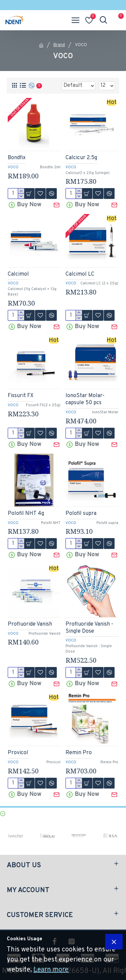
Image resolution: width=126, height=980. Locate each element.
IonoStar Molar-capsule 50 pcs (85, 399)
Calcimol (18, 274)
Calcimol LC (80, 274)
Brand (59, 45)
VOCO (13, 167)
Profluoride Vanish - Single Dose (89, 628)
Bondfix (17, 158)
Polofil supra (81, 514)
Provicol (18, 753)
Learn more (51, 970)
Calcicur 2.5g (81, 158)
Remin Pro (79, 753)
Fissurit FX (21, 396)
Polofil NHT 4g (26, 514)
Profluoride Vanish (30, 624)
